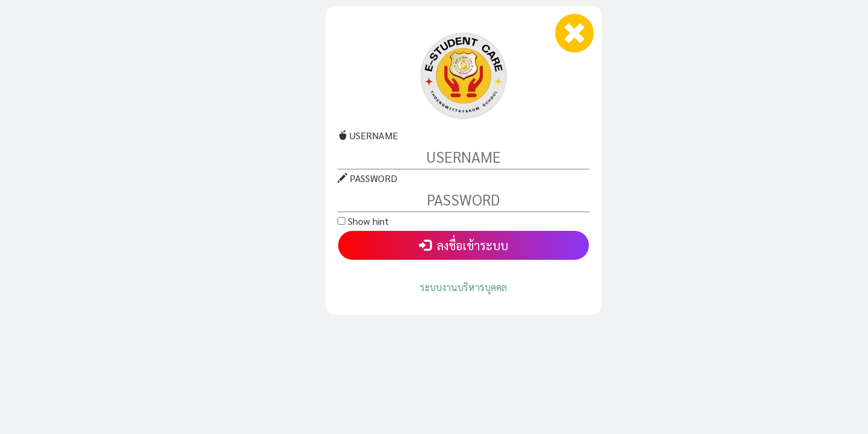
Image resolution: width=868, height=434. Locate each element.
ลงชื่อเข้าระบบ (464, 245)
